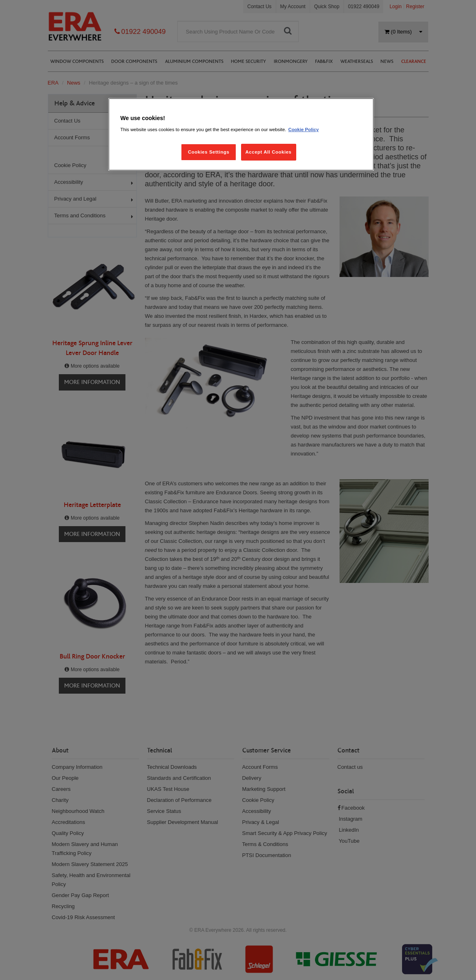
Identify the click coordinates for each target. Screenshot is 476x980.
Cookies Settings (209, 152)
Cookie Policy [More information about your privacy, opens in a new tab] (303, 129)
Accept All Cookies (269, 152)
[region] (241, 135)
